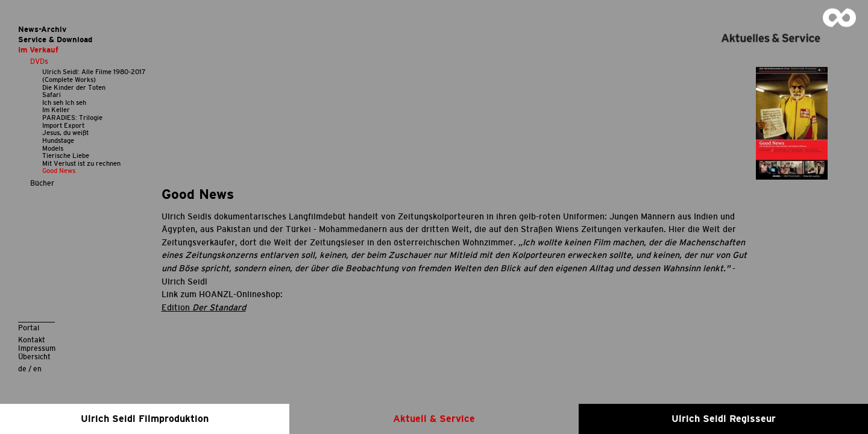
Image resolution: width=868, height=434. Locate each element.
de (22, 369)
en (37, 369)
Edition (204, 307)
